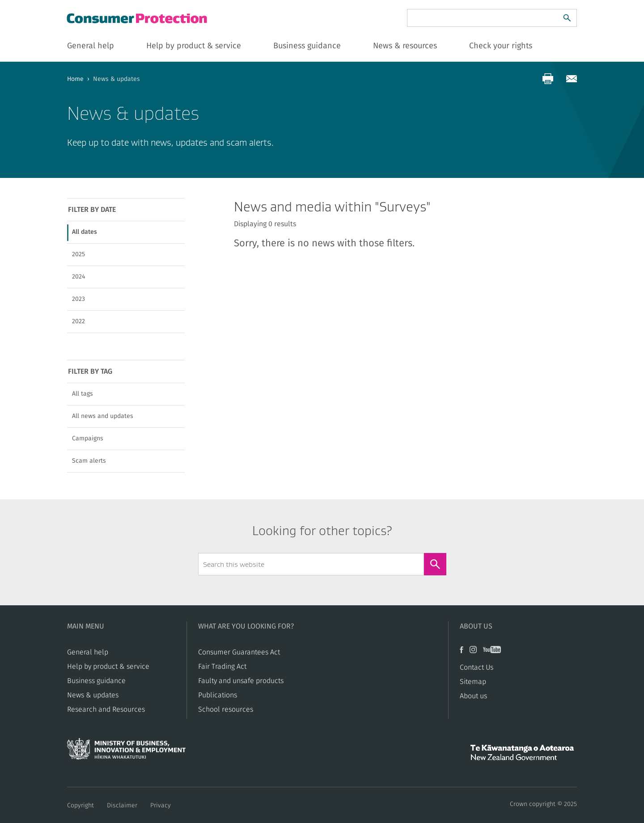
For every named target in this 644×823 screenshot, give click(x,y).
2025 (78, 254)
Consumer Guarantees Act (239, 652)
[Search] (567, 18)
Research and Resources (106, 709)
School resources (226, 709)
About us (473, 696)
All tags (83, 394)
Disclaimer (122, 806)
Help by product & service (108, 667)
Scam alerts (89, 461)
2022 (78, 321)
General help (88, 652)
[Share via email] (572, 79)
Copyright (80, 806)
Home (75, 79)
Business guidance (96, 681)
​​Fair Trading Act (222, 667)
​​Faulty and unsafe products (241, 681)
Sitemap (473, 682)
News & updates (93, 695)
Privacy (161, 806)
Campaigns (88, 439)
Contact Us (477, 667)
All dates (85, 232)
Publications (218, 695)
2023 (78, 299)
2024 (78, 277)
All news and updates (103, 416)
